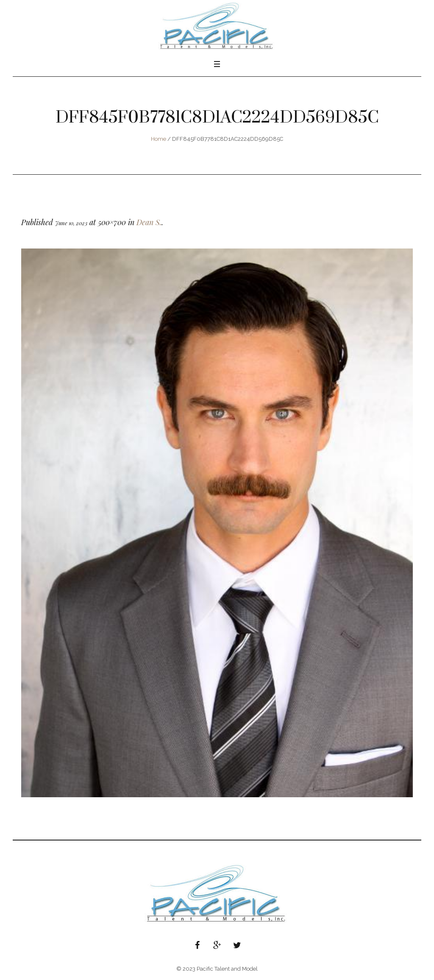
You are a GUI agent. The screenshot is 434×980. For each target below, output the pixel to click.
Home (159, 139)
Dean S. (149, 222)
